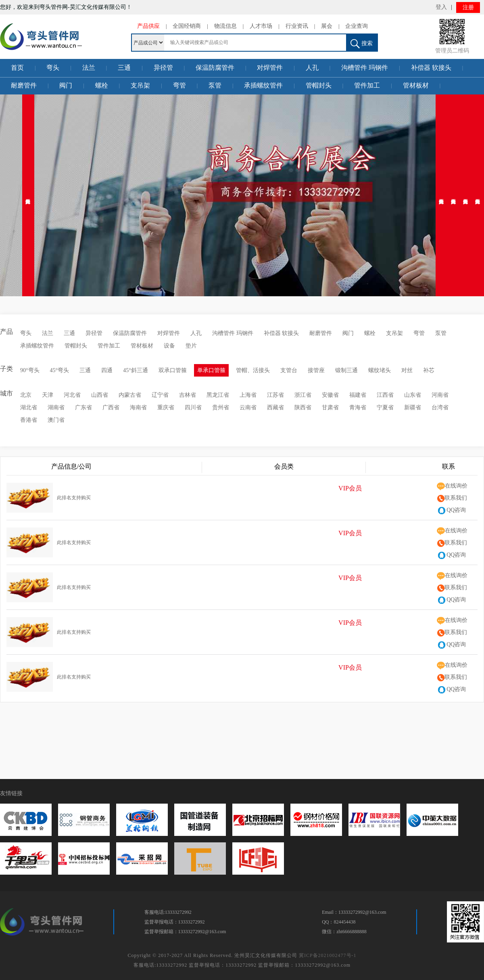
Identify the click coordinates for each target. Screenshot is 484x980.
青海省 (358, 407)
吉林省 (188, 395)
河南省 (440, 395)
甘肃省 (330, 407)
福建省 (358, 395)
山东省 (413, 395)
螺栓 (102, 85)
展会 (327, 26)
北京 (26, 395)
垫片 (191, 346)
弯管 (179, 85)
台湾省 (440, 407)
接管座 (316, 370)
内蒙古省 (130, 395)
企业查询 (357, 26)
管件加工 (367, 85)
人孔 (312, 68)
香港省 (29, 420)
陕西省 (303, 407)
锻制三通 (346, 370)
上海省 (248, 395)
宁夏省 (385, 407)
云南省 (248, 407)
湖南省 (56, 407)
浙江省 (303, 395)
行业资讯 (297, 26)
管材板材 (416, 85)
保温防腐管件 (215, 68)
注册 (468, 7)
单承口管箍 (211, 370)
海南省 (138, 407)
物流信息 (225, 26)
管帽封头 (319, 85)
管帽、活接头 (253, 370)
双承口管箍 (173, 370)
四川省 (193, 407)
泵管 (215, 85)
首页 (17, 68)
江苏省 (275, 395)
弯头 (53, 68)
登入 (441, 7)
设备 (169, 346)
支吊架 (140, 85)
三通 (124, 68)
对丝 (407, 370)
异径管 (163, 68)
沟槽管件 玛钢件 (365, 68)
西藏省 (275, 407)
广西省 (111, 407)
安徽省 (330, 395)
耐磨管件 (24, 85)
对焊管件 (270, 68)
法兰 (89, 68)
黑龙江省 (218, 395)
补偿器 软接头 (431, 68)
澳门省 (56, 420)
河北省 (72, 395)
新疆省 (413, 407)
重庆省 (166, 407)
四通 (107, 370)
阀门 (66, 85)
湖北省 (29, 407)
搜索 (362, 44)
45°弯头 (60, 370)
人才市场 (261, 26)
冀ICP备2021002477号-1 (328, 955)
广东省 (83, 407)
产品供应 (148, 26)
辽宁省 (160, 395)
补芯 (429, 370)
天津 (48, 395)
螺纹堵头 (380, 370)
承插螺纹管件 (263, 85)
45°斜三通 (136, 370)
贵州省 (221, 407)
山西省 (100, 395)
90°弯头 (30, 370)
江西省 (385, 395)
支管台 (289, 370)
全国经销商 (187, 26)
